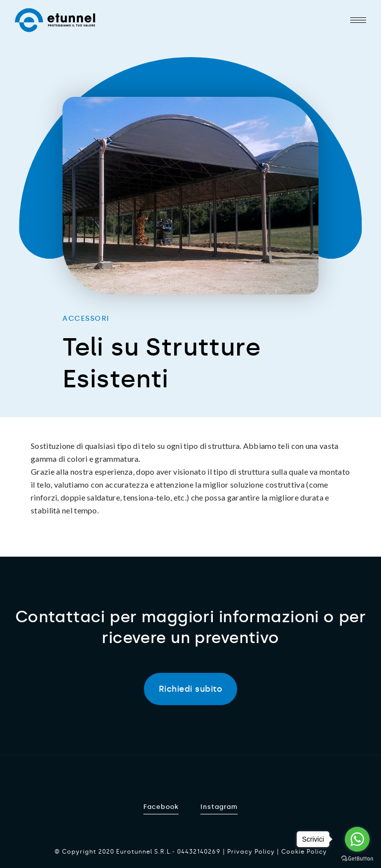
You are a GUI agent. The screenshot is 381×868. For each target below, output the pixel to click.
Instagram (219, 807)
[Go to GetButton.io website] (357, 858)
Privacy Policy (251, 852)
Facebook (161, 807)
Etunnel (55, 20)
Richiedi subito (191, 689)
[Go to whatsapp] (357, 839)
